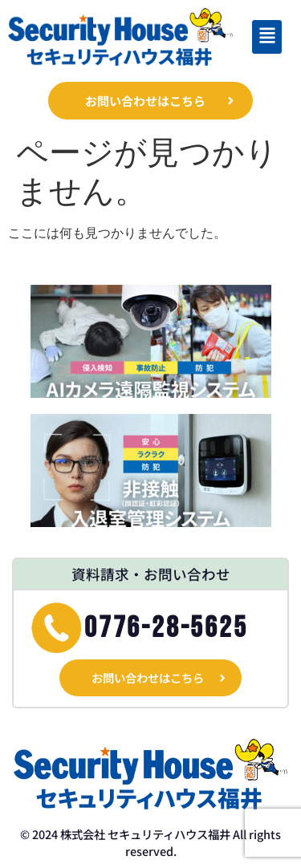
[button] (267, 37)
